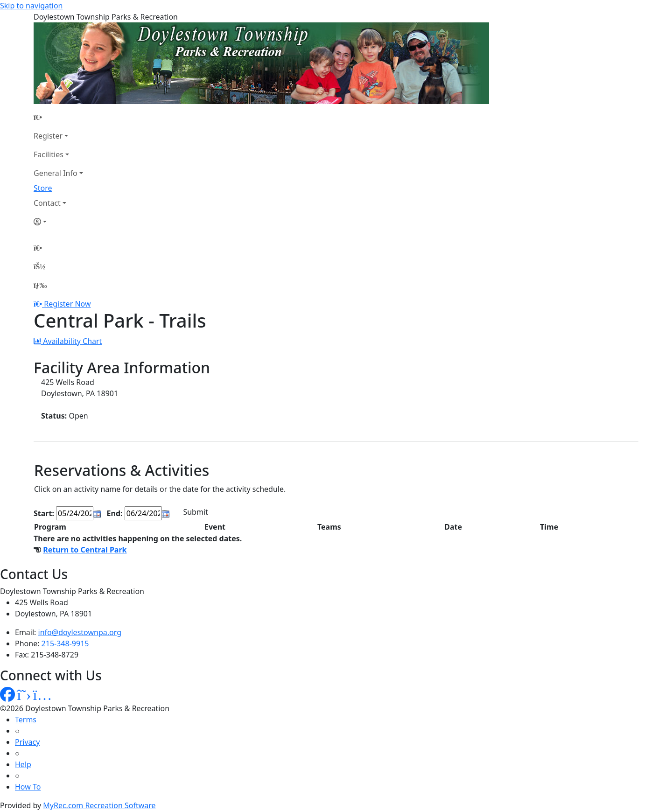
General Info (56, 173)
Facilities (49, 154)
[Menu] (40, 285)
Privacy (27, 742)
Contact (47, 203)
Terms (26, 720)
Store (43, 188)
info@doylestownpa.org (80, 632)
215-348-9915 (65, 643)
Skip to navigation (31, 6)
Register (48, 136)
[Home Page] (58, 117)
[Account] (58, 222)
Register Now (67, 304)
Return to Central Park (85, 550)
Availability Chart (68, 341)
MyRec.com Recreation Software (99, 805)
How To (28, 787)
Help (23, 764)
